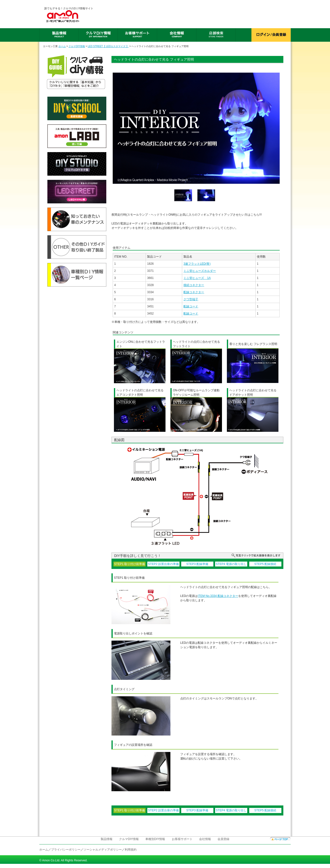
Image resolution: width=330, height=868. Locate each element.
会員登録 (223, 839)
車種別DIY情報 (155, 839)
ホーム (62, 46)
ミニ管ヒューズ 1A (197, 278)
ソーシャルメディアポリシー (103, 850)
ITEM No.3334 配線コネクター (218, 596)
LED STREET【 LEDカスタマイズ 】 (108, 46)
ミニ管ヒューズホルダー (200, 271)
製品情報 (107, 839)
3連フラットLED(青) (197, 264)
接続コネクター (194, 285)
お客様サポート (182, 839)
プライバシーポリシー (66, 850)
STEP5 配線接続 (265, 564)
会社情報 (205, 839)
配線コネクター (194, 292)
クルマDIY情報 (77, 46)
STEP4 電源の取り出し (231, 564)
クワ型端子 (191, 299)
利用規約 (131, 850)
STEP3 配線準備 (197, 564)
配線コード (191, 306)
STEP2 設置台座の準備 (163, 564)
